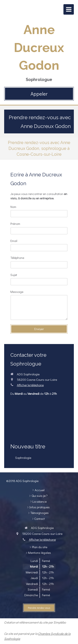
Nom (13, 207)
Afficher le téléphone (30, 385)
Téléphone (17, 258)
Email (14, 241)
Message (17, 292)
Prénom (15, 224)
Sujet (14, 275)
